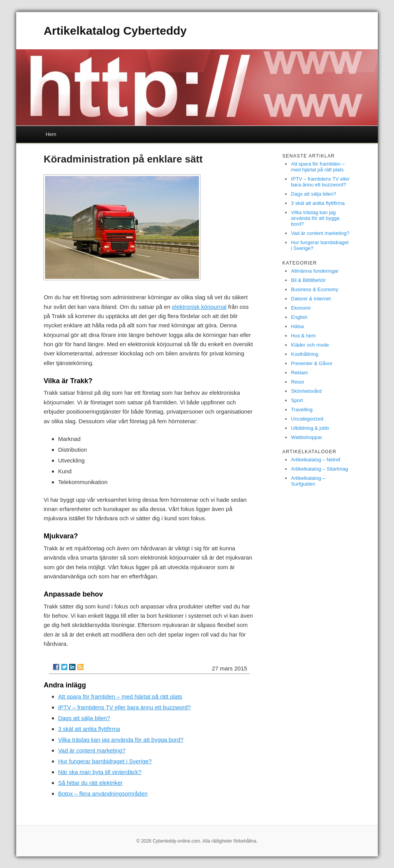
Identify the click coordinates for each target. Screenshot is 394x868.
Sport (297, 400)
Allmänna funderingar (315, 271)
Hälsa (297, 326)
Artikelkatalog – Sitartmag (319, 469)
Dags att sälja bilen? (84, 718)
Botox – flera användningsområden (103, 793)
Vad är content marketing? (92, 750)
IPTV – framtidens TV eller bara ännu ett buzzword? (124, 707)
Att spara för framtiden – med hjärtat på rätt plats (120, 696)
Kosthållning (305, 354)
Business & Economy (315, 289)
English (299, 317)
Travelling (302, 410)
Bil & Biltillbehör (308, 280)
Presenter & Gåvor (312, 363)
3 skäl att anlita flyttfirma (89, 729)
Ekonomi (301, 308)
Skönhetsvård (306, 391)
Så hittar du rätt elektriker (90, 783)
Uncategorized (307, 419)
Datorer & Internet (311, 299)
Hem (51, 134)
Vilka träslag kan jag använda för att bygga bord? (121, 740)
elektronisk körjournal (199, 307)
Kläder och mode (310, 345)
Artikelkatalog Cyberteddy (115, 31)
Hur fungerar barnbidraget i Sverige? (105, 761)
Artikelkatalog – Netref (316, 460)
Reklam (299, 373)
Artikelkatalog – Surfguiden (308, 481)
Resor (298, 382)
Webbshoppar (306, 437)
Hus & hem (303, 336)
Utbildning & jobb (310, 428)
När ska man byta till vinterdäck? (100, 772)
